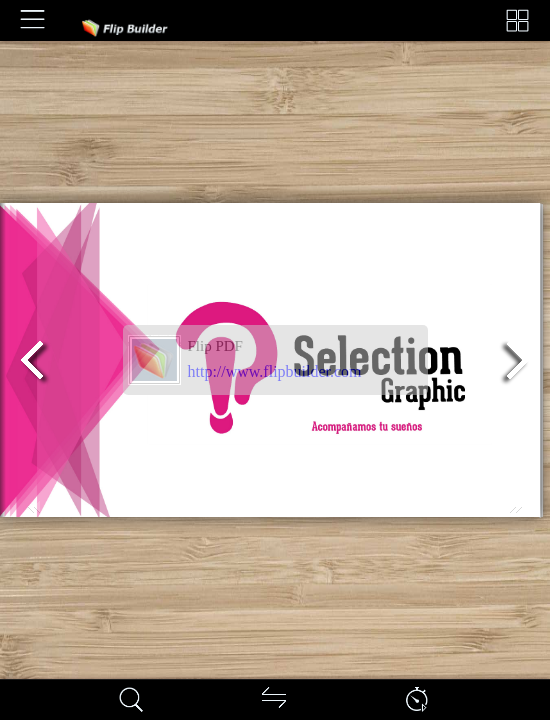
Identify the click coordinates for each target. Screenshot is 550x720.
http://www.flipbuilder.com (275, 371)
